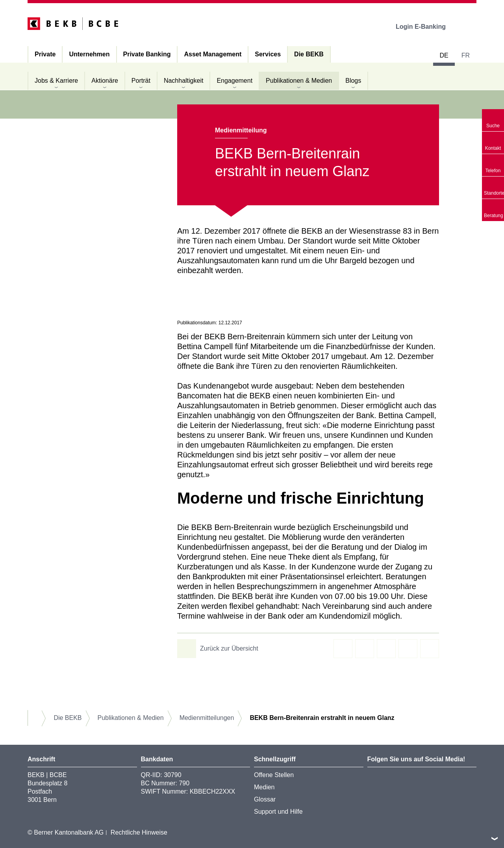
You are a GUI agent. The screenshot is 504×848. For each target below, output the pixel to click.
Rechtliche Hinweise (139, 832)
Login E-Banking (426, 27)
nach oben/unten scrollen (495, 839)
